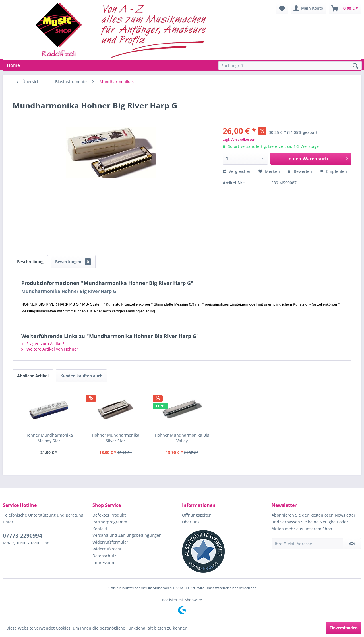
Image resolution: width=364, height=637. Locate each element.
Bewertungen (73, 262)
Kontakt (100, 529)
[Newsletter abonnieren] (352, 544)
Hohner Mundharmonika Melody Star (49, 438)
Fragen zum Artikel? (43, 344)
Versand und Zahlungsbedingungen (127, 535)
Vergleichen (237, 171)
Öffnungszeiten (197, 515)
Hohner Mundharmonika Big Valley (182, 438)
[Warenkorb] (345, 9)
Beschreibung (30, 262)
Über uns (191, 522)
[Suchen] (355, 66)
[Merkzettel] (282, 9)
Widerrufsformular (110, 542)
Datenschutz (104, 556)
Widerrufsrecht (107, 549)
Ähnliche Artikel (33, 376)
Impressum (103, 563)
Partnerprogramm (110, 522)
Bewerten (300, 171)
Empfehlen (334, 171)
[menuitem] (282, 9)
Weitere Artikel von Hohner (50, 349)
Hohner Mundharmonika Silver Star (116, 438)
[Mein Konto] (308, 9)
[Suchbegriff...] (290, 65)
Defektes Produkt (109, 515)
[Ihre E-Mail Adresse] (307, 544)
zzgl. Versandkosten (239, 139)
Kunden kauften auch (81, 376)
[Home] (13, 65)
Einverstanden (344, 628)
